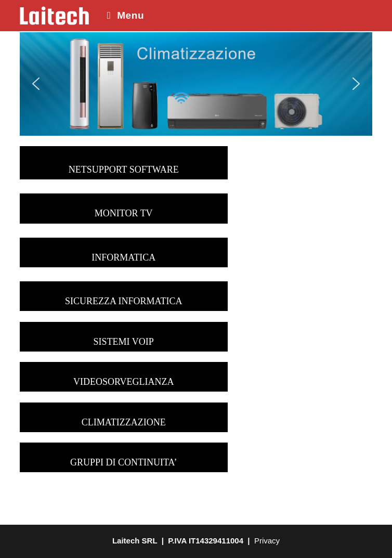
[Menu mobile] (122, 16)
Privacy (266, 541)
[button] (36, 84)
